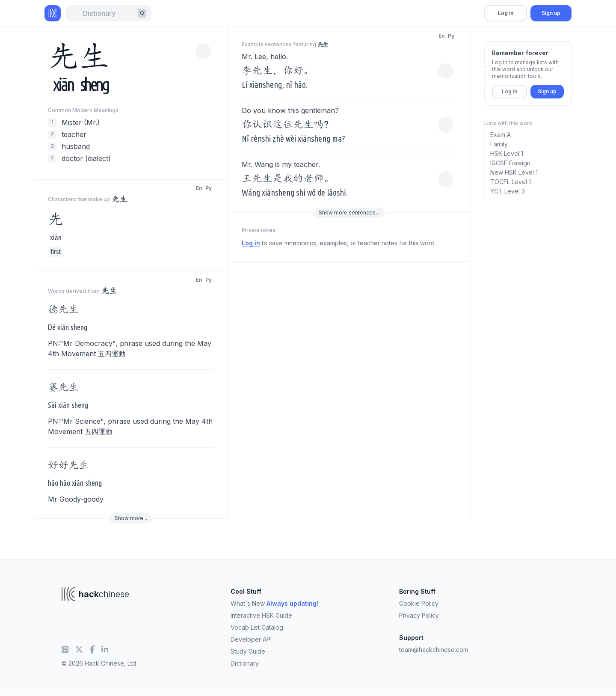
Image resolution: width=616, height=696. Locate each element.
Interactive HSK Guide (261, 615)
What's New (274, 603)
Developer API (251, 639)
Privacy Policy (419, 615)
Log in (506, 13)
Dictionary (245, 663)
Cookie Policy (419, 603)
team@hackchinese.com (434, 650)
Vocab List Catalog (257, 627)
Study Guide (248, 651)
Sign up (551, 13)
